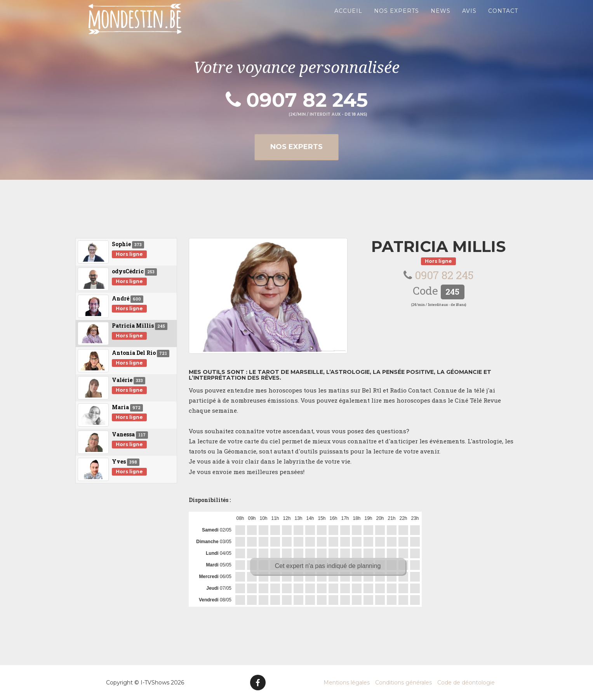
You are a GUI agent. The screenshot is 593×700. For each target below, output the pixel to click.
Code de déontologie (466, 683)
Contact (503, 19)
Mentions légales (347, 683)
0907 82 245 (297, 100)
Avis (469, 19)
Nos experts (396, 19)
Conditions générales (403, 683)
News (441, 19)
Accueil (348, 19)
